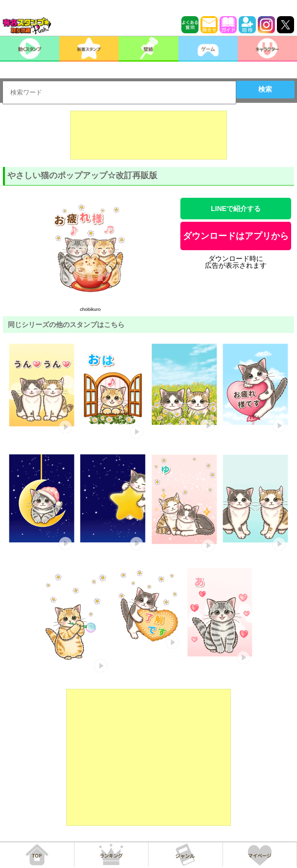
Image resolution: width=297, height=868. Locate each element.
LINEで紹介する (236, 209)
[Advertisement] (148, 135)
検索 (265, 89)
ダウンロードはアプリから (236, 236)
